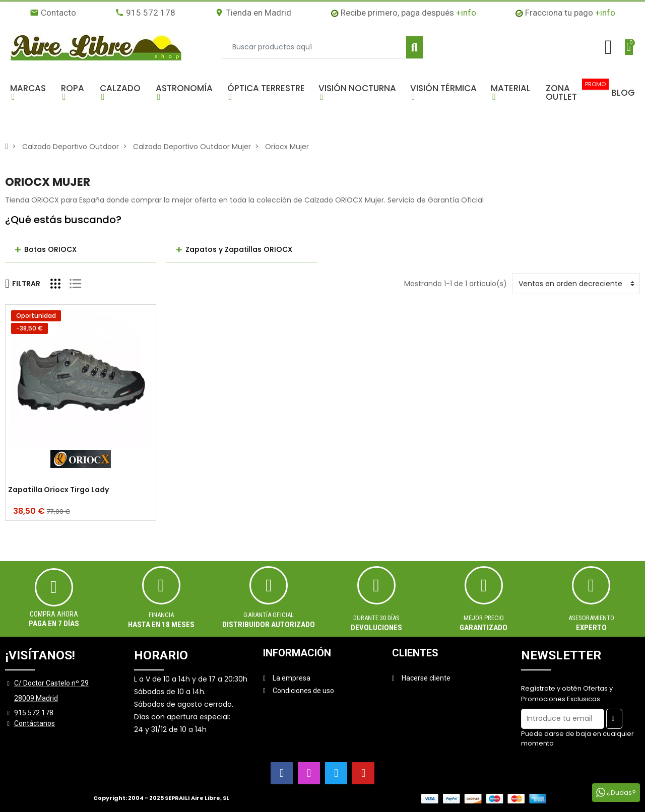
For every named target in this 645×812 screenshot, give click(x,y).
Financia (161, 615)
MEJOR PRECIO (484, 618)
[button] (30, 93)
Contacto (53, 13)
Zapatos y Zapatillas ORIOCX (239, 249)
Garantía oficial (269, 615)
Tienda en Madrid (253, 13)
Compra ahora (54, 614)
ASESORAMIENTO (591, 618)
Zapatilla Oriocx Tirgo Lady (58, 490)
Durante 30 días (376, 618)
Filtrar (23, 284)
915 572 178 (145, 13)
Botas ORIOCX (50, 249)
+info (466, 13)
